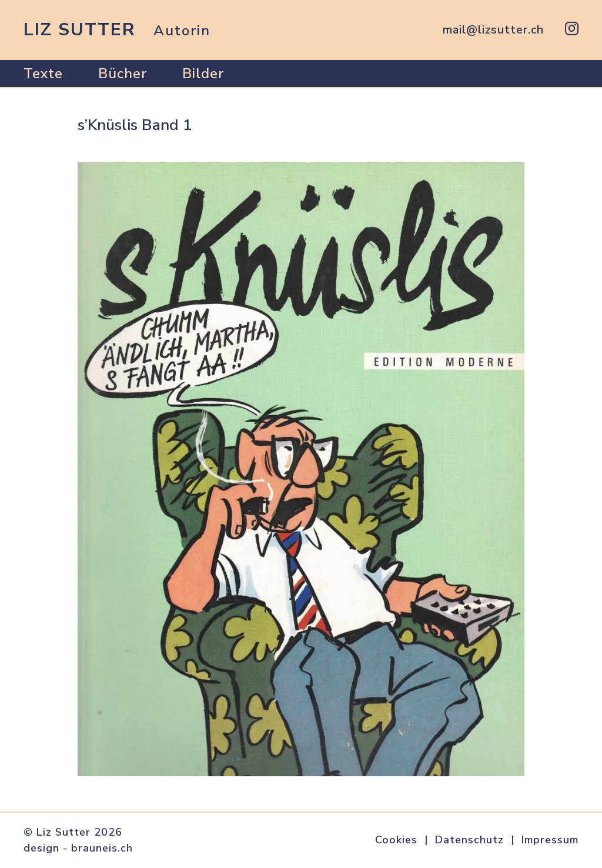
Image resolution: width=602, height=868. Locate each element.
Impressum (550, 840)
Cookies (396, 840)
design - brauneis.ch (78, 848)
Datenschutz (469, 840)
